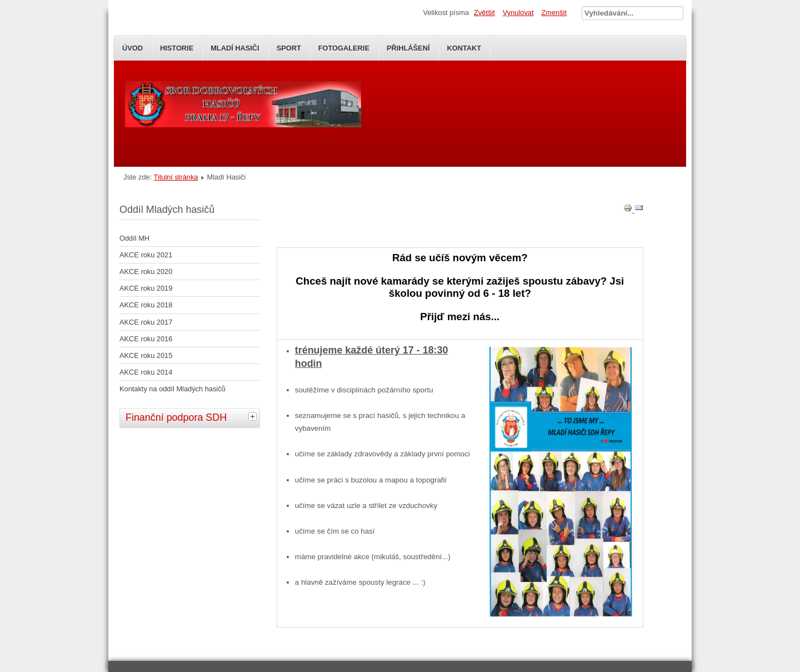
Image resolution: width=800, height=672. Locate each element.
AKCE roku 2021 (146, 255)
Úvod (132, 48)
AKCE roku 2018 (146, 305)
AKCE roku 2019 (146, 288)
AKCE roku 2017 (146, 322)
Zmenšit (554, 13)
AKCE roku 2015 (146, 355)
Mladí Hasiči (235, 48)
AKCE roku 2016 (146, 339)
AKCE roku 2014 (146, 372)
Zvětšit (484, 13)
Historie (177, 48)
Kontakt (464, 48)
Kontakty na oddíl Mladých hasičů (172, 389)
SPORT (289, 48)
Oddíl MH (134, 238)
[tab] (254, 416)
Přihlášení (408, 48)
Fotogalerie (344, 48)
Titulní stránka (176, 177)
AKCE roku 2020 (146, 272)
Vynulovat (518, 13)
